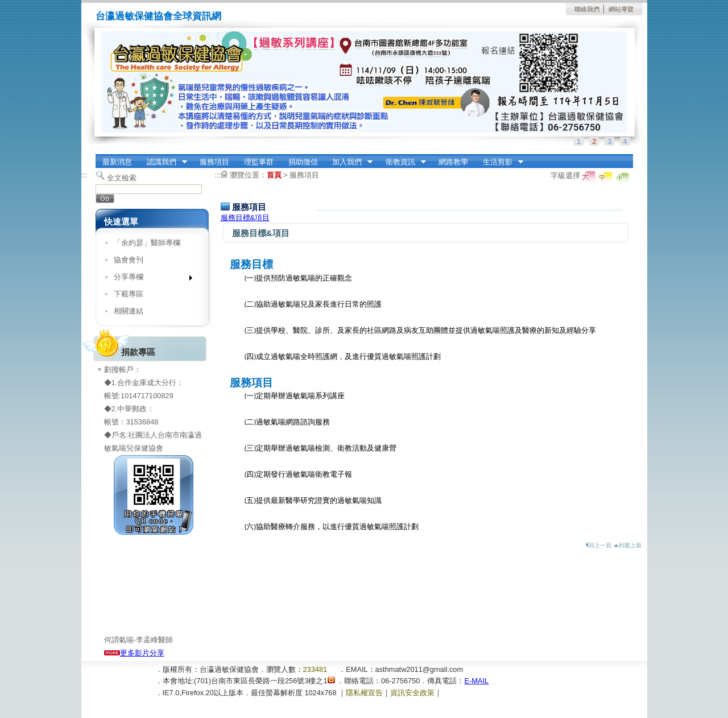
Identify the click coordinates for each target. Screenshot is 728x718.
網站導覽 (621, 9)
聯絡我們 (587, 9)
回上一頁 (598, 545)
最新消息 (117, 162)
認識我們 (163, 162)
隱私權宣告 (364, 693)
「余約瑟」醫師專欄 (147, 243)
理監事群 (259, 162)
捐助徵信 (303, 162)
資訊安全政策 (412, 693)
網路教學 (453, 162)
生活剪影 (499, 162)
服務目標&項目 (245, 218)
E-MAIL (476, 681)
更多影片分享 (134, 653)
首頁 (274, 175)
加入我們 (349, 162)
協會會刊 (129, 260)
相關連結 (129, 311)
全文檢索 (122, 178)
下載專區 (129, 294)
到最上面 (628, 545)
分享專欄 (149, 279)
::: (99, 158)
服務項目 (214, 162)
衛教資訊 (402, 162)
